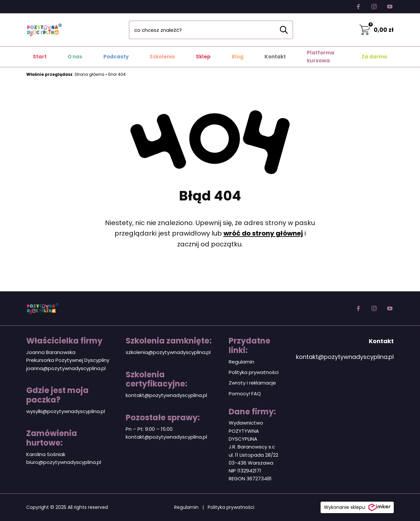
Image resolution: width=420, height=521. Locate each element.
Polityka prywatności (254, 372)
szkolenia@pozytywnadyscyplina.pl (168, 352)
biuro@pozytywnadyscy (55, 462)
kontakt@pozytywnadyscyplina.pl (166, 395)
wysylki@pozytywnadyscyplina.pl (66, 411)
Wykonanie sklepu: (357, 508)
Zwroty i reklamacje (252, 383)
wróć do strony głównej (263, 233)
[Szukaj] (284, 30)
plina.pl (93, 462)
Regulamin (241, 362)
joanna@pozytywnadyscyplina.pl (66, 368)
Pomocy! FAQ (245, 394)
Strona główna (89, 74)
